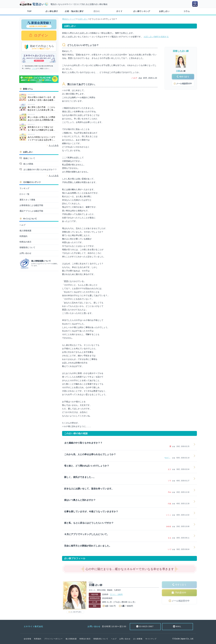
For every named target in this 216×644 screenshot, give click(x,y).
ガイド (119, 11)
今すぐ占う (181, 585)
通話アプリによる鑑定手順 (31, 211)
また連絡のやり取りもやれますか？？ (40, 169)
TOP (29, 11)
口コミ (97, 11)
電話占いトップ (69, 19)
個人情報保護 (25, 231)
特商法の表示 (25, 242)
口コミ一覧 (24, 194)
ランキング (24, 188)
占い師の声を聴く (76, 612)
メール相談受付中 (181, 601)
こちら (34, 68)
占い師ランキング (142, 11)
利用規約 (23, 236)
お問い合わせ (25, 253)
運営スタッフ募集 (27, 200)
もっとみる (54, 145)
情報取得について (27, 247)
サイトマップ (151, 639)
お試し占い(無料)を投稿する (156, 37)
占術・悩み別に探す (74, 11)
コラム (187, 11)
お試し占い (164, 11)
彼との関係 (28, 164)
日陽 (178, 71)
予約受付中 (181, 593)
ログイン (41, 35)
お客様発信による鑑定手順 (31, 205)
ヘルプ (22, 225)
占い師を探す (52, 11)
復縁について (29, 158)
